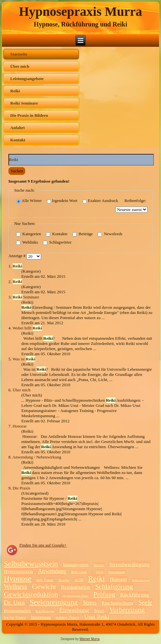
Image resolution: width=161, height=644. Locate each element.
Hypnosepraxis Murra (80, 11)
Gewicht (44, 586)
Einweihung (74, 610)
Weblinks (27, 242)
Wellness (16, 587)
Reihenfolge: (135, 201)
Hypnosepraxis (18, 571)
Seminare (26, 297)
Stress (90, 603)
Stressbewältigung (129, 564)
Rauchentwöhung (118, 603)
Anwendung (52, 571)
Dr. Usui (14, 603)
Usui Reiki (97, 617)
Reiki (15, 91)
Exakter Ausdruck (100, 201)
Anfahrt (18, 128)
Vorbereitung (127, 610)
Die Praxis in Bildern (29, 115)
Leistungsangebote (27, 79)
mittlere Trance (67, 618)
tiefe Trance (45, 580)
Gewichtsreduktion (31, 594)
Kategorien (29, 234)
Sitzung (99, 565)
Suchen (17, 171)
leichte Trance (15, 618)
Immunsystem (76, 565)
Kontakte (57, 234)
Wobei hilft (27, 328)
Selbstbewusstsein (31, 564)
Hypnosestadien (17, 611)
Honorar (20, 426)
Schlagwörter (57, 242)
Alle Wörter (29, 201)
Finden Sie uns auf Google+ (43, 545)
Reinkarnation (76, 587)
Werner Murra (90, 639)
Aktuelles (64, 580)
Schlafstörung (114, 587)
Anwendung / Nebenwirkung (37, 457)
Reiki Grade (79, 572)
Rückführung (135, 595)
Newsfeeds (110, 234)
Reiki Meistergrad (45, 611)
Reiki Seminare (24, 103)
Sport (99, 610)
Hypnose (18, 579)
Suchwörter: (9, 154)
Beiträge (83, 234)
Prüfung (104, 594)
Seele (100, 572)
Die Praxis (21, 488)
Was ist (24, 359)
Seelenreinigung (54, 602)
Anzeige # (17, 256)
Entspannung (117, 572)
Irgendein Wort (62, 201)
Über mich (20, 66)
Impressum (41, 617)
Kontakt (18, 140)
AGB (79, 580)
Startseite (19, 54)
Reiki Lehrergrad (141, 580)
